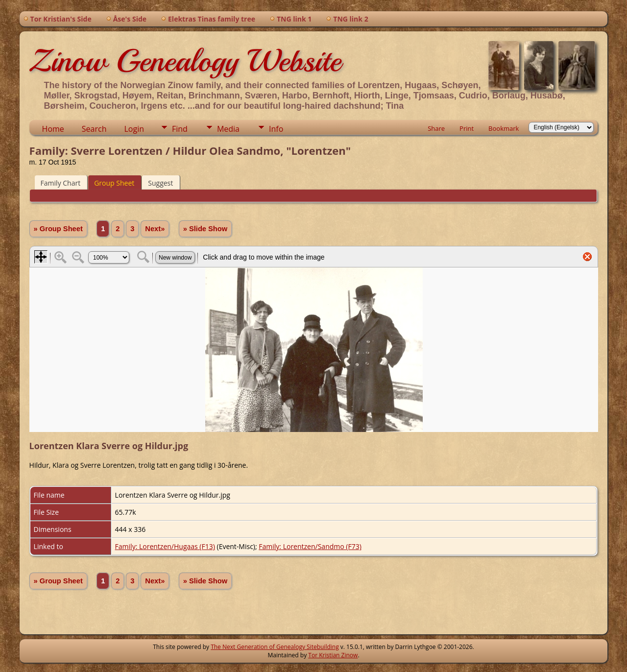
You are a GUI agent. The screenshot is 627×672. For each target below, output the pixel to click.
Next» (155, 229)
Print (467, 128)
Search (94, 129)
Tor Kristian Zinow (333, 655)
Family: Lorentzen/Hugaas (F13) (165, 546)
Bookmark (504, 128)
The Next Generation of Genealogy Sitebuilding (275, 647)
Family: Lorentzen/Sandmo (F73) (310, 546)
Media (228, 129)
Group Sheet (114, 183)
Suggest (160, 183)
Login (134, 129)
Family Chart (61, 183)
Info (276, 129)
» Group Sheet (58, 229)
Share (436, 128)
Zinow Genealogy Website (185, 61)
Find (180, 129)
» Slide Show (205, 229)
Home (53, 129)
